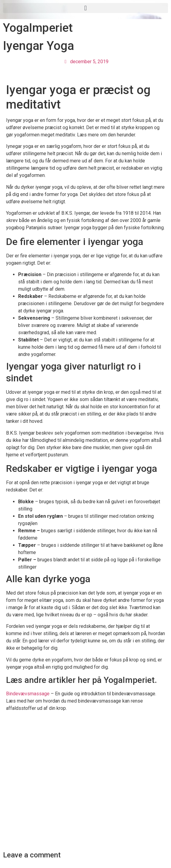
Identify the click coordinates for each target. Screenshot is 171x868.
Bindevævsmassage (28, 694)
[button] (85, 8)
